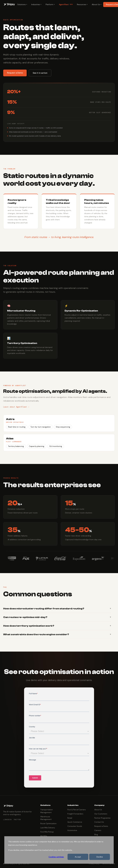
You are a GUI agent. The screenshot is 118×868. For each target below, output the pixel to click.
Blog (96, 835)
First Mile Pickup (47, 832)
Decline (100, 857)
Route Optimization (48, 824)
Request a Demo (15, 73)
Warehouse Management (46, 818)
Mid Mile (44, 836)
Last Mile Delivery (48, 828)
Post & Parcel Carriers (77, 810)
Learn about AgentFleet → (16, 410)
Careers (98, 830)
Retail (70, 818)
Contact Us (99, 822)
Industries (36, 4)
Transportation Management (47, 811)
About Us (97, 4)
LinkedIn (7, 820)
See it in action (40, 73)
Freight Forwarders (75, 814)
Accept (78, 857)
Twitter (17, 820)
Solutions (22, 4)
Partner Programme (102, 818)
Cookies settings (56, 857)
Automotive (72, 830)
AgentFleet (66, 4)
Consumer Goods (75, 826)
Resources (82, 4)
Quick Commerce (75, 822)
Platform (50, 4)
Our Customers (101, 814)
